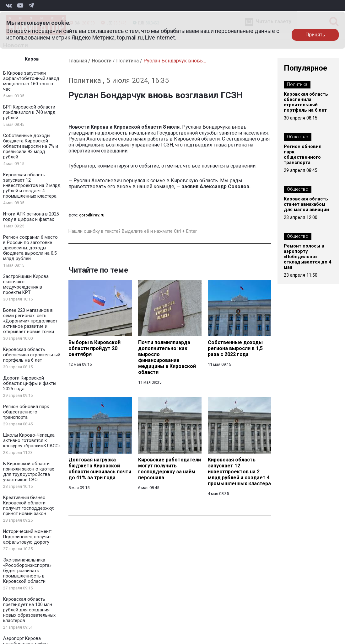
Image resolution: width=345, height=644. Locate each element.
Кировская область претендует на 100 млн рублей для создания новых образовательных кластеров (29, 610)
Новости (102, 61)
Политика (127, 61)
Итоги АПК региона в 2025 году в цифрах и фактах (31, 217)
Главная (78, 61)
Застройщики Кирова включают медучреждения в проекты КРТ (26, 285)
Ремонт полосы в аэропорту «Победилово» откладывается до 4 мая (307, 257)
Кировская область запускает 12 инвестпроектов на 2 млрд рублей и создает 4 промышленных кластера (32, 186)
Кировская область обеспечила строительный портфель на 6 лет (32, 355)
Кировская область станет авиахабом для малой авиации (306, 204)
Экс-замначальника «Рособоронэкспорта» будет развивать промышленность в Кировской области (27, 571)
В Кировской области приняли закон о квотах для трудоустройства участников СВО (29, 472)
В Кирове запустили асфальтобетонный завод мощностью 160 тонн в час (31, 81)
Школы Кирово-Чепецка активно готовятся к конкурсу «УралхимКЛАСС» (32, 441)
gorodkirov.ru (92, 215)
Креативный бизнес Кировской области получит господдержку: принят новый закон (29, 506)
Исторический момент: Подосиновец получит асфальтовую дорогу (27, 537)
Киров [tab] (32, 59)
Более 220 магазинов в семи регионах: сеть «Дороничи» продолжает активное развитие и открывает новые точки (30, 321)
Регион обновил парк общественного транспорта (26, 412)
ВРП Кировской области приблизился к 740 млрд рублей (29, 112)
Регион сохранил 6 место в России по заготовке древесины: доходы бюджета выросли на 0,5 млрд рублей (30, 248)
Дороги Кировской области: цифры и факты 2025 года (30, 383)
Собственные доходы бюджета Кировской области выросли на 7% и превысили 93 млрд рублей (31, 146)
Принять (315, 35)
